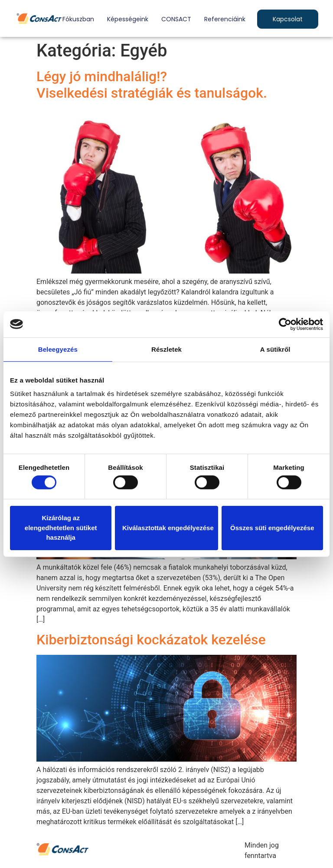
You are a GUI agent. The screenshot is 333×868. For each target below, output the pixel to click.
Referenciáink (225, 19)
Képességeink (128, 19)
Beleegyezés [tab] (58, 349)
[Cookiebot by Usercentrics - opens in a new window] (285, 324)
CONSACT (176, 19)
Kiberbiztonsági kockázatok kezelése (151, 640)
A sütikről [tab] (275, 349)
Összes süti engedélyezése (272, 528)
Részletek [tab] (166, 349)
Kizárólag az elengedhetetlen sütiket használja (61, 528)
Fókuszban (78, 19)
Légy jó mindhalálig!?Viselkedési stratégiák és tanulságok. (152, 85)
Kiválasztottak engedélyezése (168, 528)
